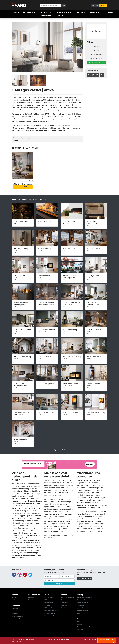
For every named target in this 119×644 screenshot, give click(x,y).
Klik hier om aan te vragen (107, 641)
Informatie (96, 47)
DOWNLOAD (23, 187)
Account (95, 6)
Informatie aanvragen (46, 14)
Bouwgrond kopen (83, 600)
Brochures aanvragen (96, 63)
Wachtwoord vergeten (18, 600)
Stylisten (111, 13)
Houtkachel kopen (83, 603)
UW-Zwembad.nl (50, 613)
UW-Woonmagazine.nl (51, 611)
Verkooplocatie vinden (64, 14)
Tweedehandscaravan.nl (84, 597)
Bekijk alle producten (59, 450)
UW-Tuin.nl (48, 605)
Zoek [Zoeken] (64, 6)
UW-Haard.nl (48, 600)
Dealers (79, 624)
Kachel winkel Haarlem (67, 608)
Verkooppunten (96, 55)
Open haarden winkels (84, 627)
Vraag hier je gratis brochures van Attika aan (47, 130)
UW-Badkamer (49, 597)
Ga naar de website (96, 59)
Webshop (81, 13)
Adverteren (31, 597)
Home (17, 13)
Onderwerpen (28, 13)
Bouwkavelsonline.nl (50, 616)
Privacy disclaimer (17, 616)
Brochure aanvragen (85, 578)
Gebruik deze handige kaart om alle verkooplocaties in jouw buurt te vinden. (27, 555)
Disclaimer (15, 613)
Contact (30, 600)
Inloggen (14, 597)
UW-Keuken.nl (49, 603)
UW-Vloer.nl (48, 608)
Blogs (79, 621)
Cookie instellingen (17, 619)
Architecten (96, 13)
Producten (96, 51)
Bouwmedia (31, 639)
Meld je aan (59, 584)
